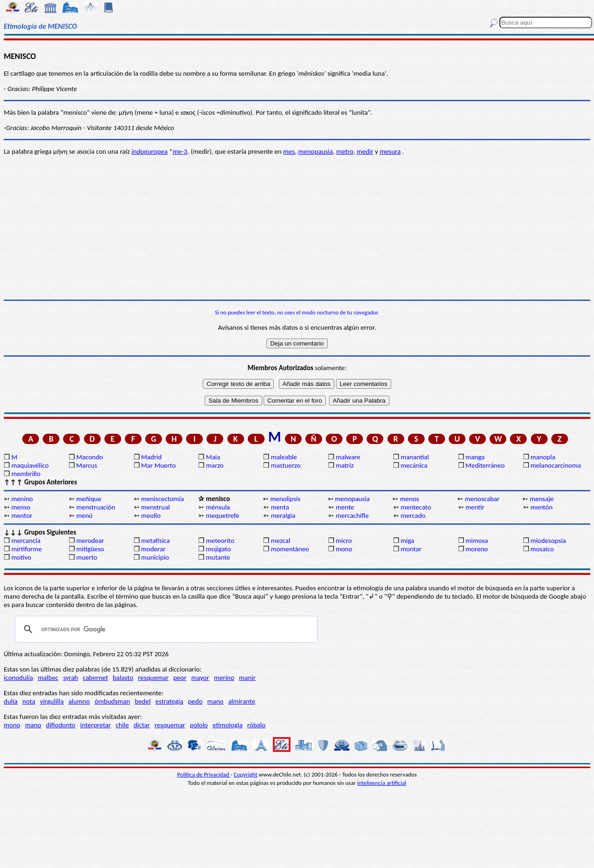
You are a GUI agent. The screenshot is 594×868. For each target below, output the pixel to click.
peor (180, 678)
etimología (228, 725)
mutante (218, 557)
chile (122, 725)
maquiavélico (30, 465)
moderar (153, 549)
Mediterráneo (485, 465)
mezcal (281, 541)
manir (247, 678)
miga (407, 541)
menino (22, 499)
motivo (21, 557)
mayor (200, 678)
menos (410, 499)
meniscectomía (162, 499)
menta (280, 507)
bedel (143, 701)
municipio (155, 557)
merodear (90, 541)
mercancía (26, 541)
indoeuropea (149, 151)
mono (344, 549)
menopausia (316, 151)
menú (84, 516)
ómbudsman (112, 701)
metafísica (155, 541)
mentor (22, 516)
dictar (142, 725)
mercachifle (352, 516)
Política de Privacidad (204, 774)
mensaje (542, 499)
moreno (477, 549)
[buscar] (165, 629)
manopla (543, 457)
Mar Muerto (158, 465)
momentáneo (290, 549)
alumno (79, 701)
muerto (87, 557)
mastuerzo (286, 465)
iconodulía (18, 678)
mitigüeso (90, 549)
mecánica (414, 465)
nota (29, 701)
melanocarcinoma (556, 465)
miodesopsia (548, 541)
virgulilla (52, 701)
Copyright (246, 774)
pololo (199, 725)
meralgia (283, 516)
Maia (213, 457)
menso (21, 507)
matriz (345, 465)
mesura (390, 151)
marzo (215, 465)
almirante (242, 701)
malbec (48, 678)
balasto (123, 678)
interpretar (96, 725)
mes (289, 151)
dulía (11, 701)
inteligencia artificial (382, 783)
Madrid (151, 457)
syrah (71, 678)
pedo (195, 701)
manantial (415, 457)
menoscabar (482, 499)
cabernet (95, 678)
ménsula (218, 507)
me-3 (180, 151)
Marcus (87, 465)
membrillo (26, 474)
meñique (89, 499)
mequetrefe (223, 516)
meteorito (220, 541)
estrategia (169, 701)
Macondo (90, 457)
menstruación (96, 507)
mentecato (416, 507)
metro (345, 151)
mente (345, 507)
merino (224, 678)
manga (475, 457)
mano (216, 701)
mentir (475, 507)
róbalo (256, 725)
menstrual (155, 507)
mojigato (219, 549)
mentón (542, 507)
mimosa (477, 541)
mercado (413, 516)
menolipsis (285, 499)
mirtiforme (26, 549)
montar (411, 549)
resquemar (153, 678)
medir (365, 151)
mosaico (542, 549)
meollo (151, 516)
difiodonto (61, 725)
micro (344, 541)
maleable (284, 457)
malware (348, 457)
